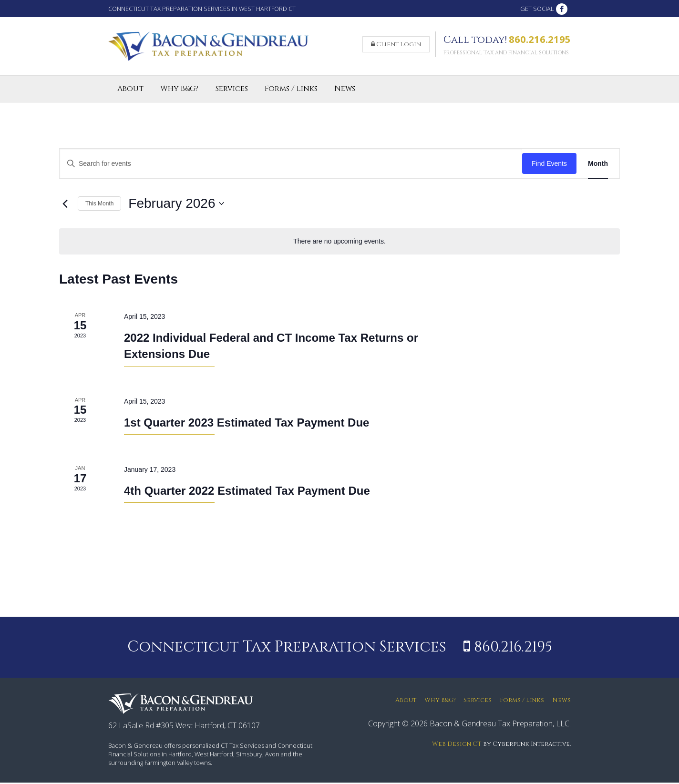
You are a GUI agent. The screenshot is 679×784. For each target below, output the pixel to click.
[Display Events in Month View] (598, 165)
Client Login (396, 45)
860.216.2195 (540, 40)
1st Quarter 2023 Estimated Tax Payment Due (247, 424)
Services (232, 91)
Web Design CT (457, 746)
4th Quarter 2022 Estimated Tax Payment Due (247, 492)
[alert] (339, 243)
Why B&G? (179, 91)
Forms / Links (291, 91)
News (345, 91)
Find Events (549, 165)
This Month (99, 205)
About (130, 91)
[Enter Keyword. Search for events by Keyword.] (291, 165)
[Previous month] (65, 205)
